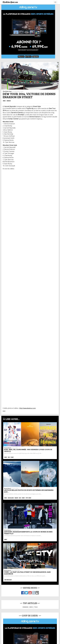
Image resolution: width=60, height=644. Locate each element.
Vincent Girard (7, 448)
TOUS (36, 607)
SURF (12, 457)
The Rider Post (7, 91)
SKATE (16, 498)
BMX (4, 101)
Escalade (11, 498)
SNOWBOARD (8, 580)
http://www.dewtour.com (27, 408)
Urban (9, 101)
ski (9, 457)
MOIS (31, 607)
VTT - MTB (28, 498)
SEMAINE (25, 607)
